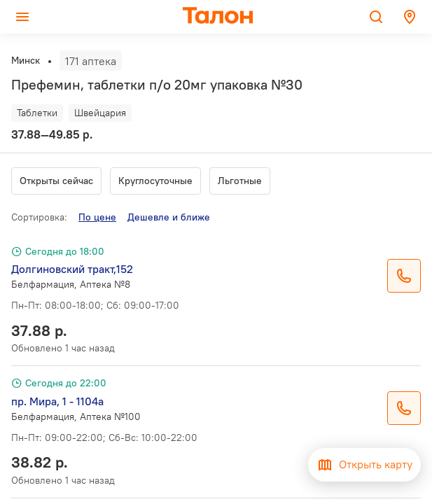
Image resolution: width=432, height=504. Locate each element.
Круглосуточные (155, 181)
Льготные (240, 181)
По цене (97, 217)
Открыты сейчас (56, 181)
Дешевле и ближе (169, 217)
